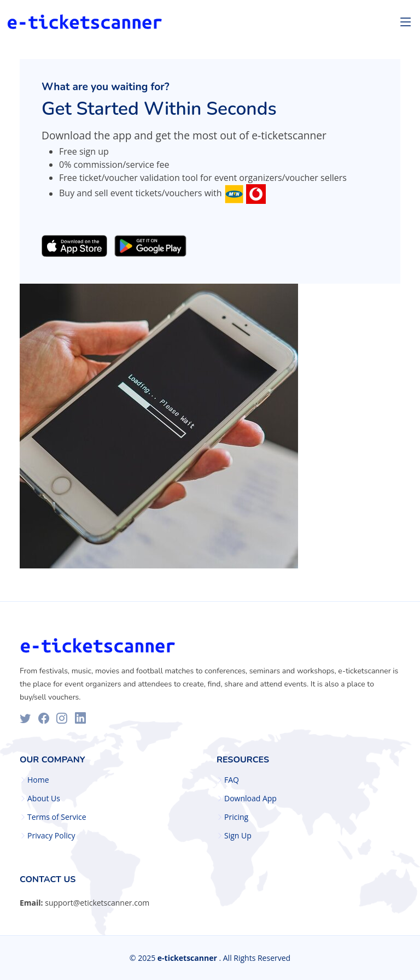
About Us (44, 799)
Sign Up (238, 836)
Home (38, 780)
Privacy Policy (51, 836)
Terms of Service (57, 817)
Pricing (236, 817)
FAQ (232, 780)
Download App (250, 799)
